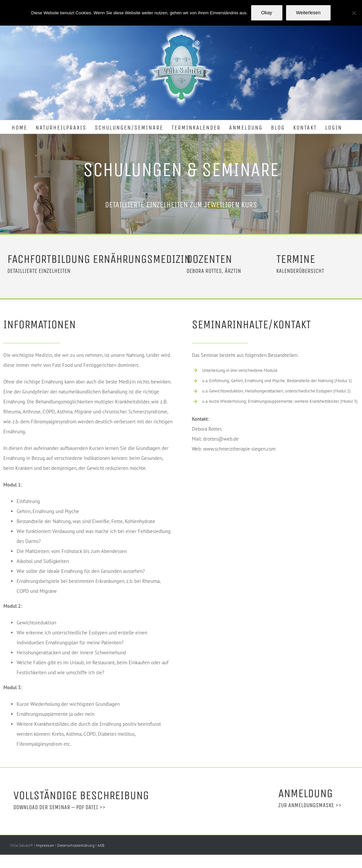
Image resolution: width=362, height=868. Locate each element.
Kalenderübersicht (300, 271)
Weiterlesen (308, 13)
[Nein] (354, 13)
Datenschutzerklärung (76, 845)
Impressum (46, 845)
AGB (101, 845)
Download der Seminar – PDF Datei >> (59, 807)
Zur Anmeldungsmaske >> (310, 805)
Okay (267, 13)
